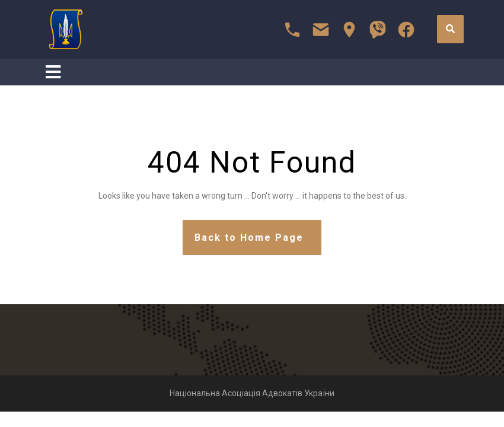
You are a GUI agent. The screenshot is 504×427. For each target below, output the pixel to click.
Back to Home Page (249, 238)
